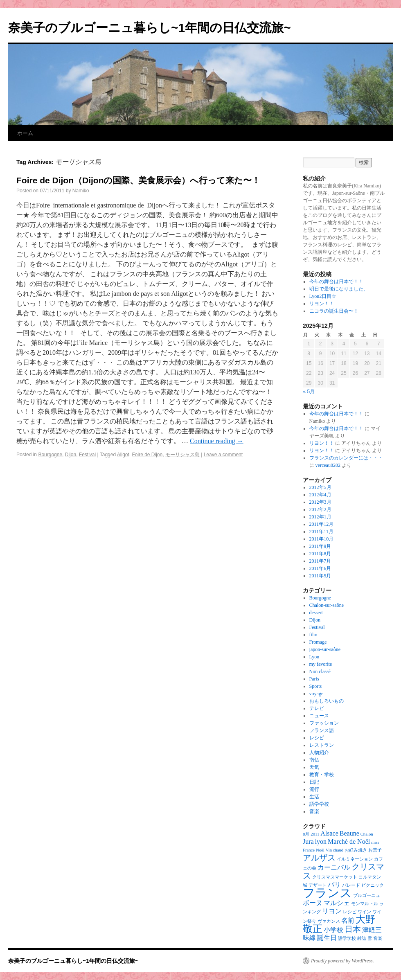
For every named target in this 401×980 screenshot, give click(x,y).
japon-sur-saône (325, 649)
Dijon (71, 455)
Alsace (329, 833)
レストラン (322, 745)
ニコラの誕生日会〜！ (334, 311)
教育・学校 (322, 775)
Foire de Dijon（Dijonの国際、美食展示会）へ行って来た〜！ (139, 180)
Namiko (81, 191)
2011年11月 (321, 532)
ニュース (319, 716)
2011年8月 (320, 554)
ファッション (324, 723)
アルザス (319, 858)
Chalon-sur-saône (327, 605)
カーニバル (334, 867)
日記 (314, 782)
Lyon (314, 657)
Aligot (123, 455)
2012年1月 (320, 517)
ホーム (25, 133)
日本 (353, 929)
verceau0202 (328, 465)
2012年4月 (320, 495)
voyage (317, 694)
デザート (318, 885)
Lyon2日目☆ (323, 296)
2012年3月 (320, 502)
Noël (320, 850)
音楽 (314, 811)
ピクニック (373, 885)
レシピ (317, 738)
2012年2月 (320, 509)
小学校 (333, 930)
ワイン (364, 912)
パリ (334, 884)
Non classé (320, 671)
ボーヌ (313, 903)
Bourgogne (50, 455)
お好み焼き (356, 850)
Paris (314, 679)
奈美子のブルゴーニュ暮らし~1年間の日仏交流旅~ (150, 28)
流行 (314, 789)
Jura (308, 841)
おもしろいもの (327, 701)
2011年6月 (320, 568)
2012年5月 (320, 487)
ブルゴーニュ (367, 896)
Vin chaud (335, 850)
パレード (351, 885)
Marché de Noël (349, 841)
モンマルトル (365, 904)
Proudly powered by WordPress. (342, 961)
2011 (315, 834)
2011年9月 (320, 546)
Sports (316, 686)
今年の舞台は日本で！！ (336, 282)
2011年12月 (322, 524)
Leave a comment (223, 455)
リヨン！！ (322, 304)
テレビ (317, 708)
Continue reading (217, 441)
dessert (316, 613)
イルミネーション (355, 859)
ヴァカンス (329, 921)
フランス (327, 893)
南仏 (314, 760)
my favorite (321, 664)
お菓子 (375, 850)
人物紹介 (319, 752)
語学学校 (319, 804)
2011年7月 (320, 561)
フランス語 (322, 730)
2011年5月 (320, 576)
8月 (306, 834)
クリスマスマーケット (335, 877)
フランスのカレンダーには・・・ (346, 458)
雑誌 (362, 938)
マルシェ (337, 903)
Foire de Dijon (148, 455)
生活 (314, 797)
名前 (348, 920)
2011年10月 (322, 539)
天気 (314, 767)
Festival (87, 455)
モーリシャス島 (182, 455)
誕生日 (327, 938)
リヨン (332, 911)
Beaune (349, 833)
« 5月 (309, 392)
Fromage (318, 642)
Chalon (367, 834)
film (313, 635)
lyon (321, 841)
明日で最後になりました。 (339, 289)
